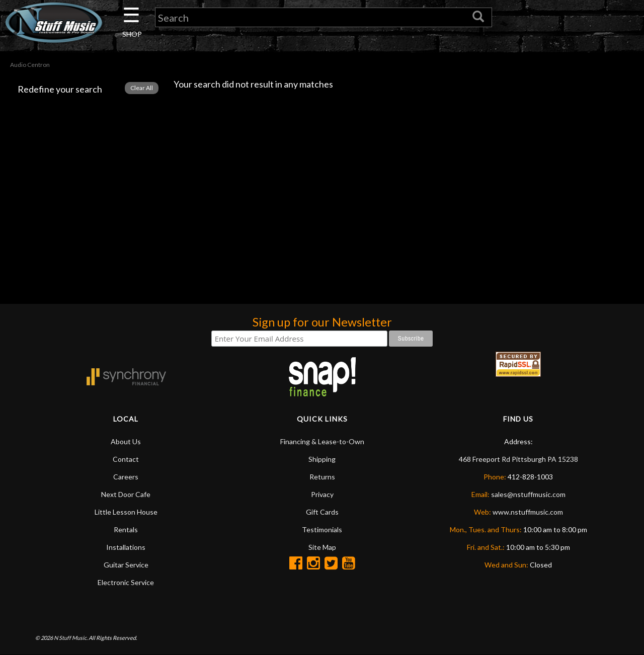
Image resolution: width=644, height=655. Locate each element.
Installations (126, 547)
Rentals (126, 529)
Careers (126, 477)
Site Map (322, 547)
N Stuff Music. (71, 638)
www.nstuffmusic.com (528, 512)
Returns (322, 477)
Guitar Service (126, 565)
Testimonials (322, 529)
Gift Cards (322, 512)
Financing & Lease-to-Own (322, 441)
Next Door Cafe (126, 494)
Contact (126, 459)
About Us (126, 441)
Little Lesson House (126, 512)
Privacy (322, 494)
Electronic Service (126, 582)
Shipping (322, 459)
